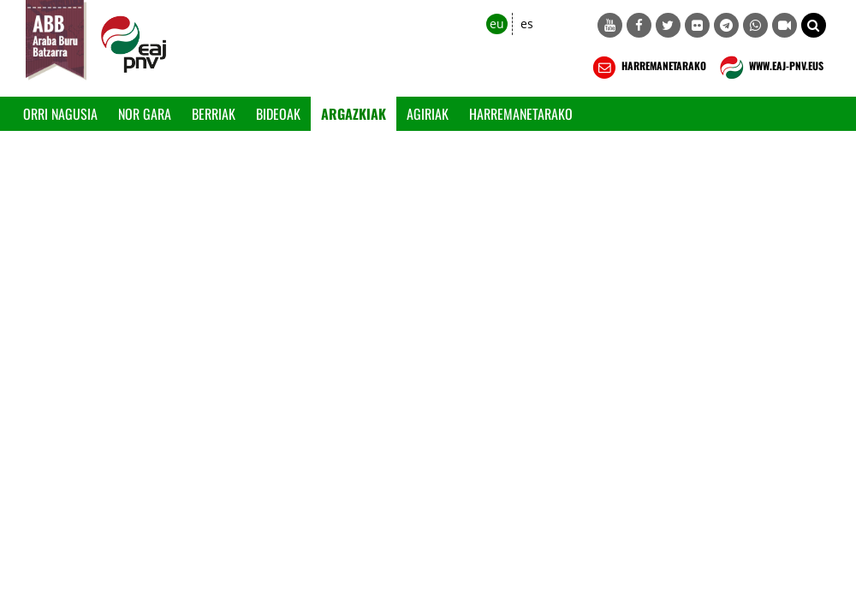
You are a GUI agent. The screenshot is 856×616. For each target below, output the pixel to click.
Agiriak (428, 114)
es (527, 24)
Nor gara (145, 114)
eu (497, 24)
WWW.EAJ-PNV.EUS (770, 68)
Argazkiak (354, 114)
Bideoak (278, 114)
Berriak (214, 114)
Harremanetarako (521, 114)
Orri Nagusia (60, 114)
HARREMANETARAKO (648, 68)
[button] (814, 25)
